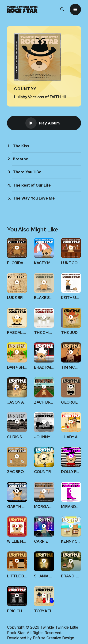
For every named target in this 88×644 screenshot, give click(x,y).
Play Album (42, 123)
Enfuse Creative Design (54, 638)
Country (25, 89)
